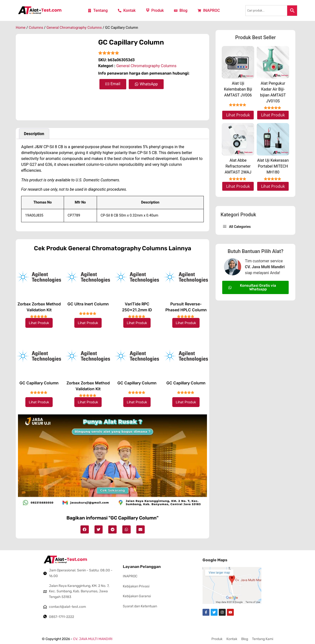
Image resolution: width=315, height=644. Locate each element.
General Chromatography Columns (74, 28)
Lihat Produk (39, 323)
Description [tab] (34, 134)
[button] (85, 530)
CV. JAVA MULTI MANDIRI (93, 639)
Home (21, 28)
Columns (36, 28)
